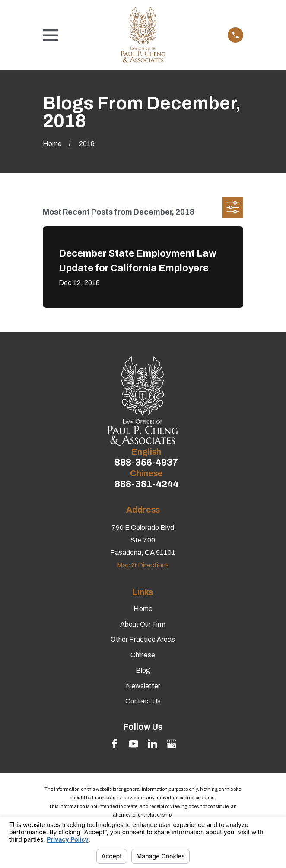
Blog (143, 670)
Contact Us (143, 701)
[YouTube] (133, 744)
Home (143, 609)
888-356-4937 (146, 463)
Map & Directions (143, 565)
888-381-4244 (146, 484)
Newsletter (143, 686)
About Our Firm (143, 624)
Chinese (143, 655)
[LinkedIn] (153, 744)
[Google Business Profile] (172, 744)
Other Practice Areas (143, 639)
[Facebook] (114, 744)
